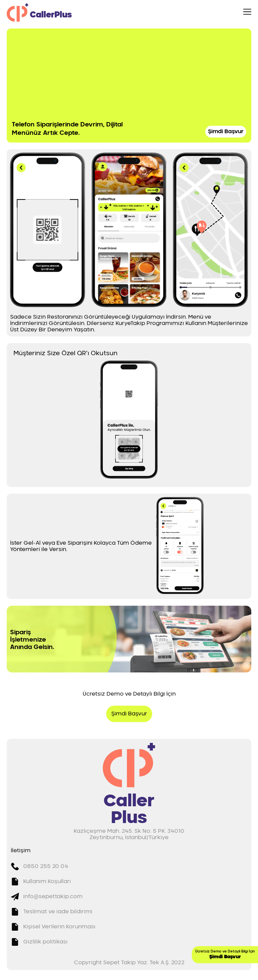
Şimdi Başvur (226, 131)
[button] (48, 230)
